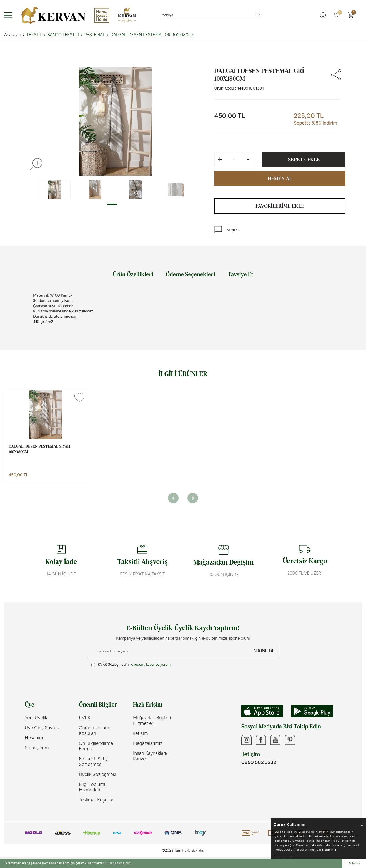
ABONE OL (264, 651)
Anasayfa (13, 35)
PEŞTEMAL (95, 35)
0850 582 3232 (259, 763)
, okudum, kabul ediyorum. (131, 665)
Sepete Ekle (304, 159)
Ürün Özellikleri (133, 275)
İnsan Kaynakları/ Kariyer (150, 756)
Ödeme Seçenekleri (190, 275)
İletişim (140, 734)
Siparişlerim (37, 748)
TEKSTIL (34, 35)
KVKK (85, 718)
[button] (112, 204)
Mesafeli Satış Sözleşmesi (93, 762)
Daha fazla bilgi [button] (120, 863)
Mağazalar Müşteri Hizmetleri (152, 721)
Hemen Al (280, 179)
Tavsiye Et (227, 230)
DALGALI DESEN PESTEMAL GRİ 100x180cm (152, 35)
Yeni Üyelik (36, 718)
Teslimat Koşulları (97, 800)
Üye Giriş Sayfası (42, 728)
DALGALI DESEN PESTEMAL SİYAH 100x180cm (39, 450)
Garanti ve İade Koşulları (95, 731)
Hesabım (34, 738)
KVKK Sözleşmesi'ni (114, 665)
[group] (115, 121)
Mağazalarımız (148, 744)
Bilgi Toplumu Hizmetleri (93, 788)
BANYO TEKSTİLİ (63, 35)
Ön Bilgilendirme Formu (96, 746)
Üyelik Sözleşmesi (97, 775)
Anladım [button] (354, 863)
